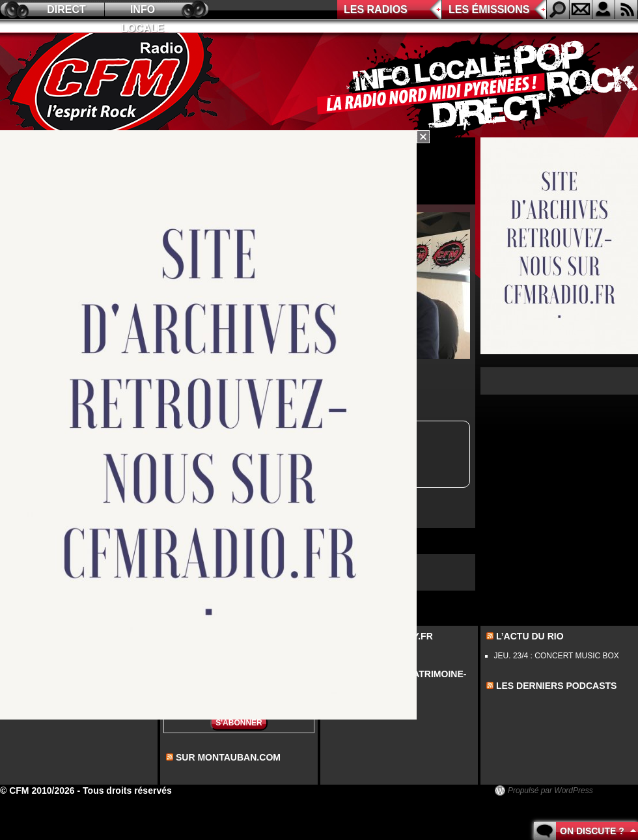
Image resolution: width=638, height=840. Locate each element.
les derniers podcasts (557, 686)
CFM (113, 85)
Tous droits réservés (127, 791)
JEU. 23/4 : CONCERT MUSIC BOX (557, 656)
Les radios (376, 9)
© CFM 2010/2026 (37, 791)
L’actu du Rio (530, 636)
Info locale (143, 11)
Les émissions (489, 9)
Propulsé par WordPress (550, 791)
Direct (66, 9)
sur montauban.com (228, 757)
